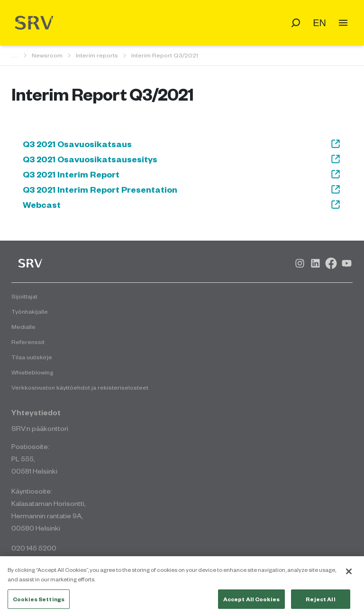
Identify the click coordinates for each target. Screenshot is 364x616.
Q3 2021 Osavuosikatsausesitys (182, 159)
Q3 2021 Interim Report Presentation (182, 189)
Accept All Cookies (251, 602)
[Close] (349, 575)
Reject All (320, 602)
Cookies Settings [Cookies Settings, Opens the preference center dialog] (39, 602)
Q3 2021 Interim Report (182, 174)
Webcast (182, 205)
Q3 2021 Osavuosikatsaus (182, 144)
